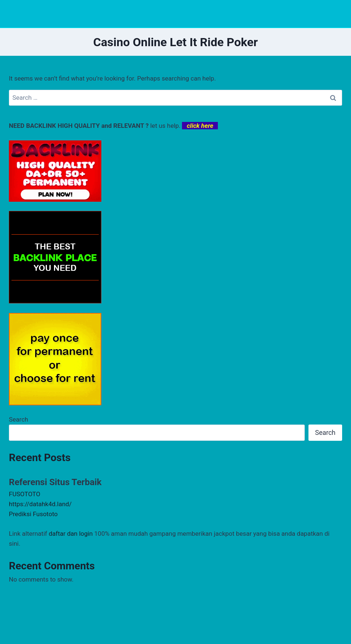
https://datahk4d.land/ (40, 504)
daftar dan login (71, 534)
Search (18, 419)
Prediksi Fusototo (33, 514)
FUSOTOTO (25, 494)
